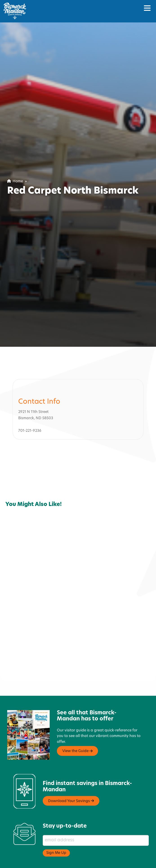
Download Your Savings (71, 771)
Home (15, 181)
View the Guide (77, 721)
